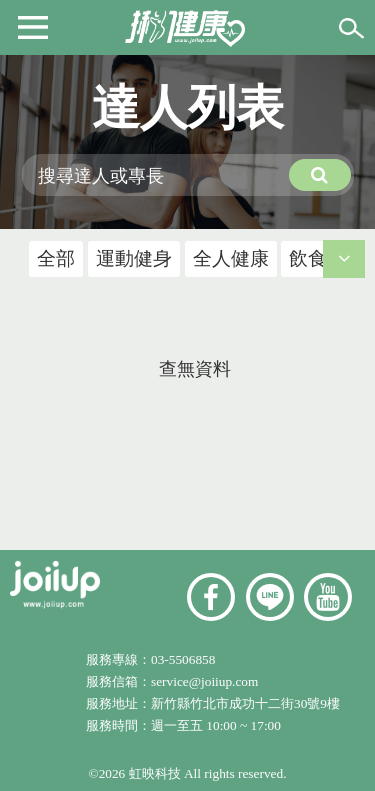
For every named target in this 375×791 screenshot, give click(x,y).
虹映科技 (155, 773)
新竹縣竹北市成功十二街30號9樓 (245, 703)
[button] (33, 26)
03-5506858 (183, 659)
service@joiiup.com (206, 681)
